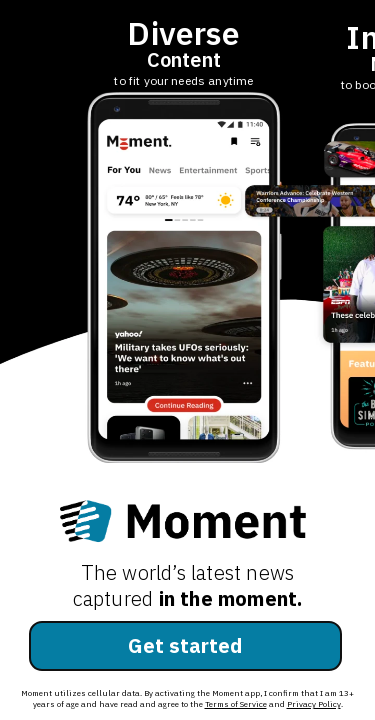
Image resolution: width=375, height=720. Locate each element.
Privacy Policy (314, 704)
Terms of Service (236, 704)
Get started (185, 645)
